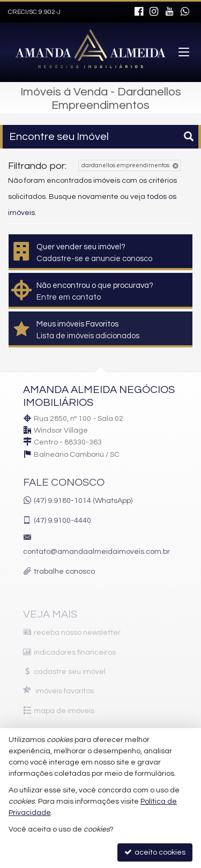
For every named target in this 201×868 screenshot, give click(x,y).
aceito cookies (155, 852)
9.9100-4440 (62, 521)
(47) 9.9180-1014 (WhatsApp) (83, 501)
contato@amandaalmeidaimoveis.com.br (96, 552)
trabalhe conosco (64, 572)
